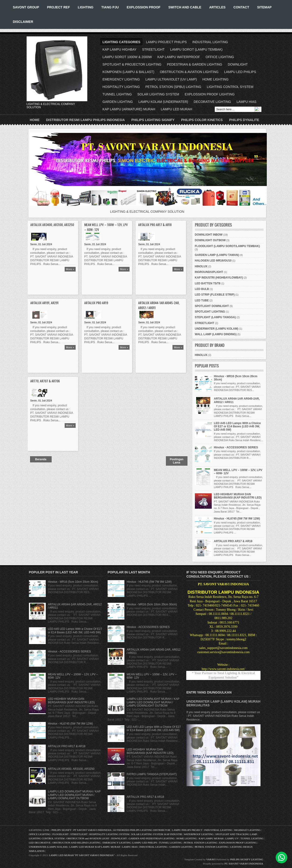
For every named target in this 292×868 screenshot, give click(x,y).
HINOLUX (201, 266)
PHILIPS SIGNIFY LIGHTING (247, 859)
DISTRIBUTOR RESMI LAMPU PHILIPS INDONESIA (86, 120)
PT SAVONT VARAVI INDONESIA (93, 830)
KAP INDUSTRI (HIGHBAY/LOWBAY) (219, 278)
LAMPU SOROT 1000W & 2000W (127, 57)
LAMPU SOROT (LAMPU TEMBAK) (196, 49)
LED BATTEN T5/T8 (208, 283)
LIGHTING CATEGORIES (121, 42)
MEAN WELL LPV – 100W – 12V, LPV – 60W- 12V (106, 227)
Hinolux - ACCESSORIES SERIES (236, 447)
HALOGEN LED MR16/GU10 (213, 261)
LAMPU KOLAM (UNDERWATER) (163, 102)
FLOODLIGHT (60, 834)
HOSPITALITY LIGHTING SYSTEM (109, 834)
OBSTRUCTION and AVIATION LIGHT (88, 838)
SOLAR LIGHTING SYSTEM (158, 94)
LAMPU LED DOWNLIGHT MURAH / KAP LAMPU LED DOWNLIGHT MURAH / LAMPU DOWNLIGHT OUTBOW (74, 795)
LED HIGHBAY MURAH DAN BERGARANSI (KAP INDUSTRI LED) (238, 496)
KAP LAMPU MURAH (211, 838)
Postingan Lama (176, 461)
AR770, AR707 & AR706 (45, 381)
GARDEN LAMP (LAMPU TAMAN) (217, 255)
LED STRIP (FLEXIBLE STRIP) (215, 295)
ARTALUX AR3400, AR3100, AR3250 (52, 225)
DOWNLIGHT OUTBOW (210, 240)
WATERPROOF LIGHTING (199, 834)
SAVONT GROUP (26, 7)
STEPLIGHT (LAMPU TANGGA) (215, 317)
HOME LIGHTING (215, 79)
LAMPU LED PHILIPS (240, 72)
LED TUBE (202, 300)
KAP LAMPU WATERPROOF (179, 57)
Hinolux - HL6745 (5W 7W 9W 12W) (237, 519)
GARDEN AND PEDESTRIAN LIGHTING (152, 838)
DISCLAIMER (23, 22)
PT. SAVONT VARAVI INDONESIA (244, 864)
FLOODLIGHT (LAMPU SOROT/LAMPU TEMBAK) (227, 246)
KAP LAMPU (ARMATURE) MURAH (129, 109)
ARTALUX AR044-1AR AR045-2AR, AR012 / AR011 (159, 305)
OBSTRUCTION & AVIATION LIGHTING (189, 72)
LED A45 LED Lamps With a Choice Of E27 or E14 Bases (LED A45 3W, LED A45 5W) (237, 427)
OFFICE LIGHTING (220, 57)
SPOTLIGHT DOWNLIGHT (212, 306)
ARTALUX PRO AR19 (96, 303)
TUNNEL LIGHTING (117, 94)
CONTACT (241, 7)
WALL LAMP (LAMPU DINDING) (216, 334)
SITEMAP (264, 7)
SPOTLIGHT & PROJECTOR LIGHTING (132, 64)
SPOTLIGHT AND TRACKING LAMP (236, 834)
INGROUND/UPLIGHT (209, 272)
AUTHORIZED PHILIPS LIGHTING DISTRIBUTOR (142, 830)
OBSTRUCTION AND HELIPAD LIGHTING (76, 843)
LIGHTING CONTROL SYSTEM (230, 87)
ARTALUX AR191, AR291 (44, 303)
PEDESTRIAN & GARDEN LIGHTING (194, 64)
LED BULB (202, 289)
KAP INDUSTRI (173, 834)
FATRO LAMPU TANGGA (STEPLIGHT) (152, 774)
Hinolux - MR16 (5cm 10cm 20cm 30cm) (73, 582)
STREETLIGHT (153, 49)
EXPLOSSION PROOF (144, 7)
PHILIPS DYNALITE (244, 120)
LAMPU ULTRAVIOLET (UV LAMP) (171, 79)
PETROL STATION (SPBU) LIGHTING (173, 87)
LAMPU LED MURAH (177, 109)
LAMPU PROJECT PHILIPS (166, 42)
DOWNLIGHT (238, 64)
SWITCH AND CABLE (185, 7)
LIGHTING (86, 7)
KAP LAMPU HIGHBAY (120, 49)
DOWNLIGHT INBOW (209, 235)
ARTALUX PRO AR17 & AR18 (155, 225)
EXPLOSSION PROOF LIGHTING (210, 94)
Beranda (41, 459)
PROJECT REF (58, 7)
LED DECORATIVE (40, 843)
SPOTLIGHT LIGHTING (210, 312)
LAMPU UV (232, 838)
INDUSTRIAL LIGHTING (210, 42)
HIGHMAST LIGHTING (247, 830)
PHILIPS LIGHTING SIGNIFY (153, 120)
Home (35, 120)
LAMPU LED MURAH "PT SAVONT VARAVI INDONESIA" (82, 855)
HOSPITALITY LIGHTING (121, 87)
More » (70, 269)
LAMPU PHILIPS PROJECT (187, 830)
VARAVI (211, 859)
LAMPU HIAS (247, 102)
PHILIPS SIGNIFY (62, 830)
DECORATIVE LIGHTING (212, 102)
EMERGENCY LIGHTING (121, 79)
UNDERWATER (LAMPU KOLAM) (217, 329)
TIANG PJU (110, 7)
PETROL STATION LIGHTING (201, 843)
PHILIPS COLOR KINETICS (202, 120)
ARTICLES (217, 7)
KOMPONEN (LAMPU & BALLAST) (128, 72)
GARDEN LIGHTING (118, 102)
